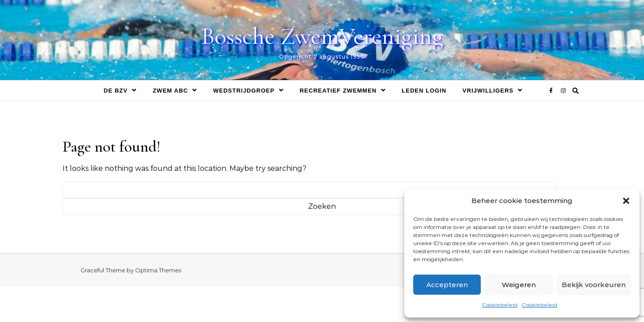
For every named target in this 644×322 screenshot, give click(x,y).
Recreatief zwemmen (338, 91)
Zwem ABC (170, 91)
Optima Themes (158, 270)
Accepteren (447, 285)
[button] (626, 201)
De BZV (116, 91)
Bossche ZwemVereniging (322, 36)
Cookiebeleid (500, 305)
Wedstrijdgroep (244, 91)
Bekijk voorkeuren (594, 285)
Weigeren (519, 285)
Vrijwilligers (488, 91)
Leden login (424, 91)
